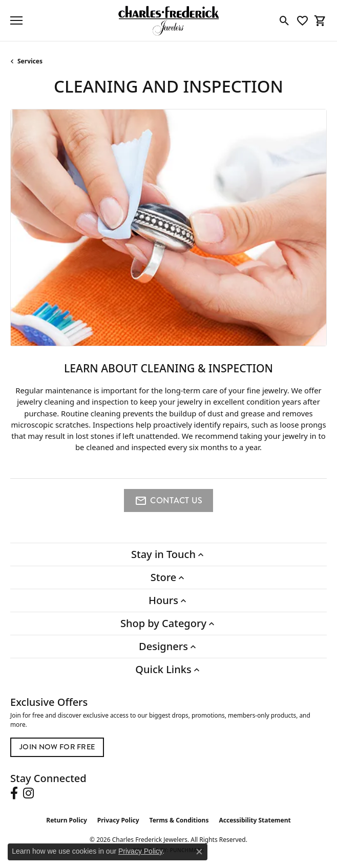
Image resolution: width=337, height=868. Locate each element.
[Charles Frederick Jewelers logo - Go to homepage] (168, 20)
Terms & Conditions (179, 820)
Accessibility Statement (255, 820)
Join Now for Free (57, 747)
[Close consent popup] (199, 852)
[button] (285, 20)
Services (30, 61)
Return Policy (67, 820)
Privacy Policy (118, 820)
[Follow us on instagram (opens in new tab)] (28, 793)
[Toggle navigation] (16, 20)
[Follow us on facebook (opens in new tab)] (14, 793)
